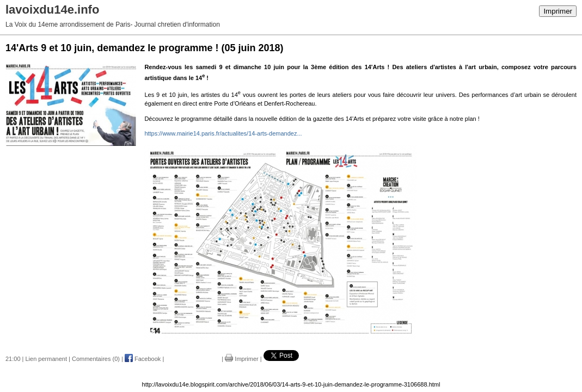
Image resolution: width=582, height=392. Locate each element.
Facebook (143, 359)
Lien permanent (46, 359)
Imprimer (558, 11)
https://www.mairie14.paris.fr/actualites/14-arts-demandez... (223, 133)
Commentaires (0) (96, 359)
